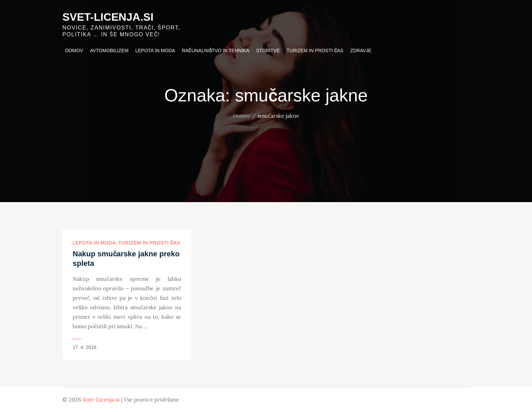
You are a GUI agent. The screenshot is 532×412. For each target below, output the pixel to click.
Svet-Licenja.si (108, 17)
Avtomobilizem (109, 51)
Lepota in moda (155, 51)
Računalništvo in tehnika (216, 51)
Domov (74, 51)
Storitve (268, 51)
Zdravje (361, 51)
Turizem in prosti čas (315, 51)
